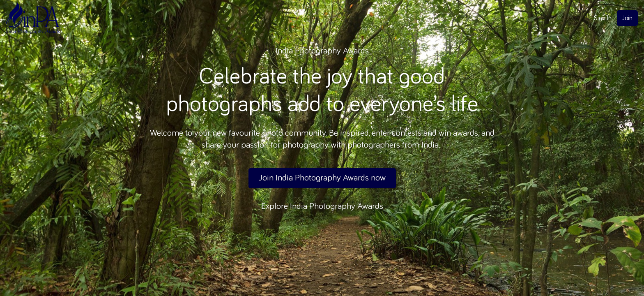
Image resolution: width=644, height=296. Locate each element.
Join (627, 18)
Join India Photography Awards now (322, 178)
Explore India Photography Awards (322, 206)
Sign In (603, 18)
